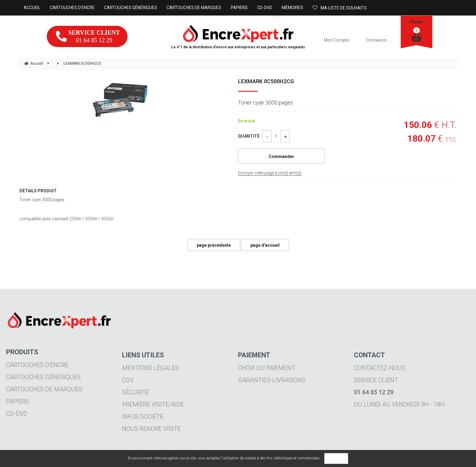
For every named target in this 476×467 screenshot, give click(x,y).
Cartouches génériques (43, 377)
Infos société (143, 417)
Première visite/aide (153, 404)
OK (336, 458)
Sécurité (136, 392)
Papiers (18, 401)
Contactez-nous (380, 368)
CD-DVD (17, 414)
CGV (128, 380)
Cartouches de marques (44, 389)
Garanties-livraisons (272, 380)
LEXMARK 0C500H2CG (266, 81)
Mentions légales (150, 368)
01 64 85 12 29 (88, 36)
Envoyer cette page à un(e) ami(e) (270, 173)
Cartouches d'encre (37, 365)
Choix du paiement (267, 368)
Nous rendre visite (151, 429)
